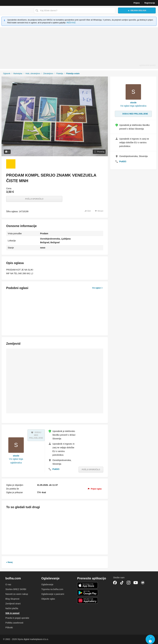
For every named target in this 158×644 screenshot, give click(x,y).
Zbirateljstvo (48, 74)
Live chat (150, 639)
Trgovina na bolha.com (52, 589)
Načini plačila (12, 608)
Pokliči (56, 469)
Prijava (137, 3)
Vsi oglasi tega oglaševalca (16, 461)
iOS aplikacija (88, 585)
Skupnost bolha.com (143, 583)
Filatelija (60, 74)
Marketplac (18, 74)
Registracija (150, 3)
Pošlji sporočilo (34, 199)
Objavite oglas (48, 599)
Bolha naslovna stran (16, 10)
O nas (8, 584)
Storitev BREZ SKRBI (16, 589)
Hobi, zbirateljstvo (33, 74)
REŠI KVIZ (71, 23)
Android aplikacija (88, 593)
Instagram (129, 583)
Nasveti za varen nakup (17, 594)
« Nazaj (9, 562)
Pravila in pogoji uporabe (17, 618)
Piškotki (9, 627)
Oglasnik (7, 74)
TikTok (122, 583)
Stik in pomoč (12, 613)
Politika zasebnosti (14, 623)
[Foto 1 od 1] (11, 164)
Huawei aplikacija (88, 601)
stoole (16, 456)
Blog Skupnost (12, 599)
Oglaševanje (47, 584)
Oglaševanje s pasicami (53, 594)
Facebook (115, 583)
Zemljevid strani (13, 604)
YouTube (136, 583)
